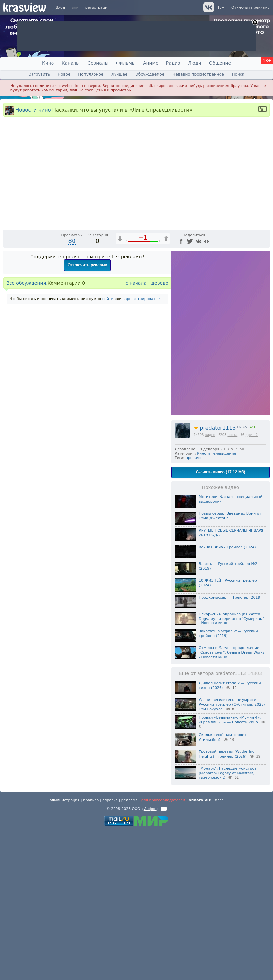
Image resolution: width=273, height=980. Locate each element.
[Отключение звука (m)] (234, 373)
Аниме (151, 63)
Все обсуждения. (27, 432)
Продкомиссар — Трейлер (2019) (230, 746)
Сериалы (98, 63)
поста (232, 584)
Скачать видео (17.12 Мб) (221, 621)
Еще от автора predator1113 (220, 823)
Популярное (91, 74)
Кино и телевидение (216, 603)
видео (210, 584)
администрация (65, 950)
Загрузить (39, 74)
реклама (129, 950)
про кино (194, 607)
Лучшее (119, 74)
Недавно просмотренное (198, 74)
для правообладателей (163, 950)
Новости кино (33, 110)
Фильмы (126, 63)
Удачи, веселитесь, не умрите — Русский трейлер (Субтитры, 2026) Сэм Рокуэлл (232, 854)
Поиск (238, 74)
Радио (173, 63)
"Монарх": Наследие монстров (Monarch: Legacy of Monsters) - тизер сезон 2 (228, 922)
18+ (221, 7)
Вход (60, 7)
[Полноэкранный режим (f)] (264, 373)
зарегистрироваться (142, 448)
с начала (136, 432)
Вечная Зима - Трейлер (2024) (227, 696)
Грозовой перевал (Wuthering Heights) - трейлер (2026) (227, 903)
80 (72, 390)
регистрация (97, 7)
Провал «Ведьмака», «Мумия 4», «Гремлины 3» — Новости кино (230, 869)
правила (91, 950)
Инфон (150, 958)
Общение (220, 63)
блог (219, 950)
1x (222, 373)
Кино (48, 63)
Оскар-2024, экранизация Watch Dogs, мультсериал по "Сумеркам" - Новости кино (231, 768)
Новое (64, 74)
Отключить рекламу (251, 7)
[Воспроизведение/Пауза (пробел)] (9, 373)
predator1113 (215, 577)
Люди (195, 63)
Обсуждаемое (150, 74)
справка (110, 950)
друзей (252, 584)
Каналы (71, 63)
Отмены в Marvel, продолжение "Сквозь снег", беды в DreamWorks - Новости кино (232, 802)
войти (108, 448)
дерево (160, 432)
